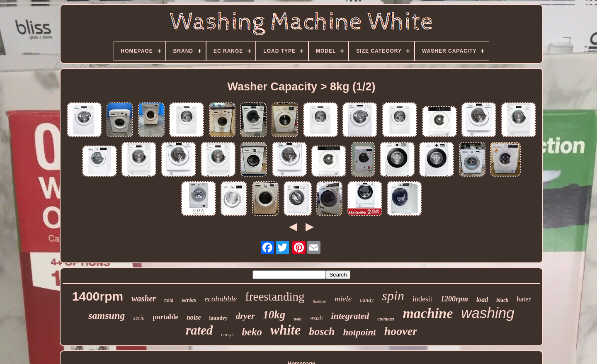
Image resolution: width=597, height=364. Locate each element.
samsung (107, 315)
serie (139, 318)
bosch (322, 331)
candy (367, 300)
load (482, 300)
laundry (218, 318)
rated (199, 330)
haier (524, 299)
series (189, 300)
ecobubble (221, 299)
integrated (350, 316)
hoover (401, 331)
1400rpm (98, 296)
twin (298, 319)
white (285, 330)
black (502, 300)
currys (227, 335)
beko (252, 332)
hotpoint (359, 332)
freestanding (275, 296)
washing (488, 313)
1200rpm (454, 299)
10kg (274, 315)
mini (169, 300)
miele (343, 299)
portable (166, 317)
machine (428, 313)
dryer (245, 316)
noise (194, 317)
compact (386, 319)
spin (393, 296)
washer (144, 298)
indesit (422, 299)
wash (317, 318)
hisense (320, 301)
